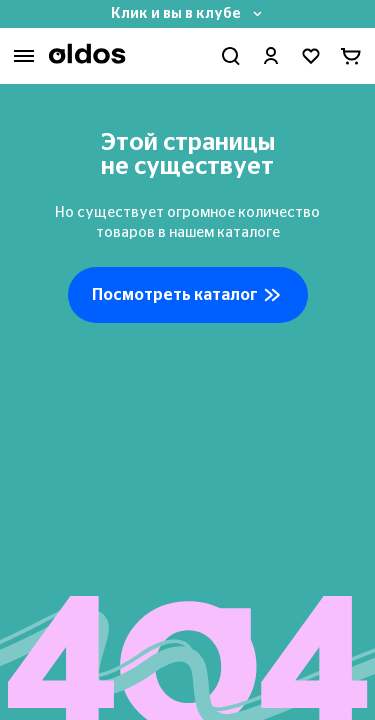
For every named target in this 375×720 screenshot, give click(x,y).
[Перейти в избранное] (311, 56)
